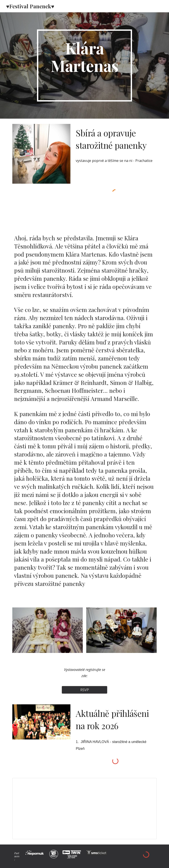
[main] (84, 65)
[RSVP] (84, 690)
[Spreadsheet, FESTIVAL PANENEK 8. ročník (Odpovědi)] (84, 808)
